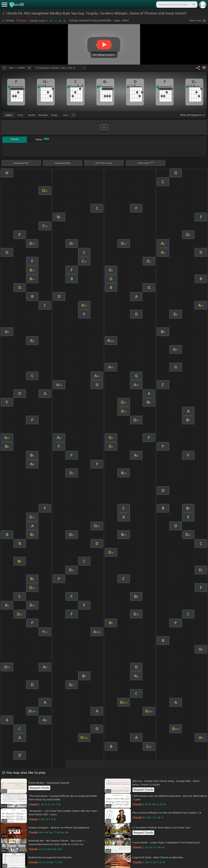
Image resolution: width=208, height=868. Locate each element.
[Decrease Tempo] (4, 68)
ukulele (32, 115)
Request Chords (39, 788)
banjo (54, 115)
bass (66, 115)
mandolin (43, 115)
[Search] (194, 5)
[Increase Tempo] (29, 68)
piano (20, 115)
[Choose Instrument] (74, 115)
